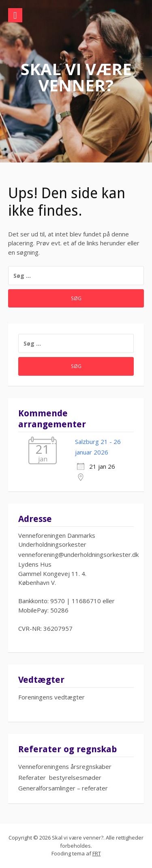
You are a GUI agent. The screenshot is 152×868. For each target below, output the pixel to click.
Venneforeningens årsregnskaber (65, 766)
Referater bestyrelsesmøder (60, 777)
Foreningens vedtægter (51, 697)
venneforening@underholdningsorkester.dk (78, 554)
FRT (97, 853)
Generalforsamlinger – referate (62, 788)
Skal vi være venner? (76, 77)
